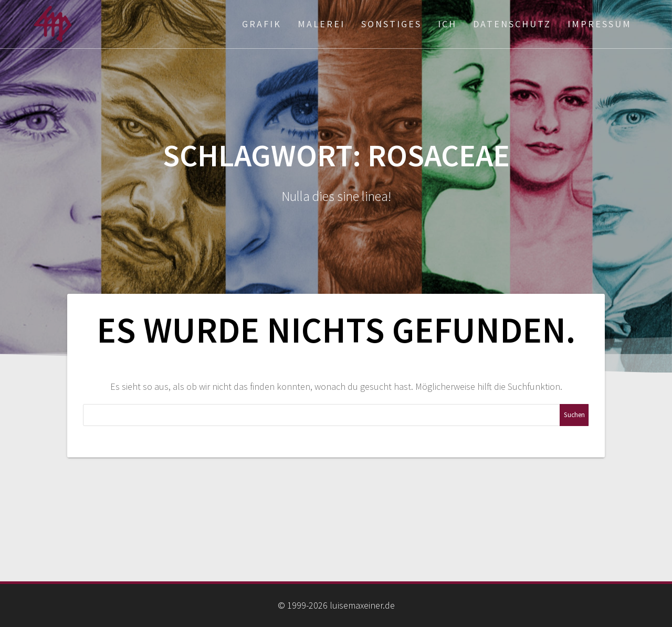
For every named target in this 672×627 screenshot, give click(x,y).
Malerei (321, 24)
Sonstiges (391, 24)
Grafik (262, 24)
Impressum (600, 24)
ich (447, 24)
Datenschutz (512, 24)
